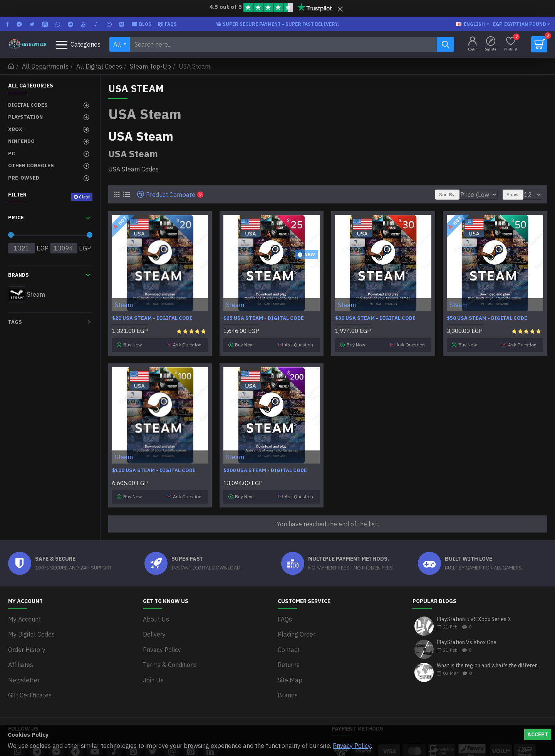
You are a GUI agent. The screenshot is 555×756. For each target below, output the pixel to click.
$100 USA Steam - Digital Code (154, 468)
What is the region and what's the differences (490, 660)
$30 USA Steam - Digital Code (375, 318)
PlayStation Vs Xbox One (467, 637)
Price (16, 218)
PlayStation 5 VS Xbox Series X (474, 614)
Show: (516, 194)
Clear (84, 197)
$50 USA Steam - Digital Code (487, 318)
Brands (18, 275)
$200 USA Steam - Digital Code (265, 468)
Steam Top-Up (150, 66)
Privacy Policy (352, 746)
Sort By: (444, 194)
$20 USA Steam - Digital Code (152, 318)
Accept (538, 734)
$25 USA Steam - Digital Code (264, 318)
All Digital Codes (99, 66)
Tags (15, 322)
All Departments (45, 66)
